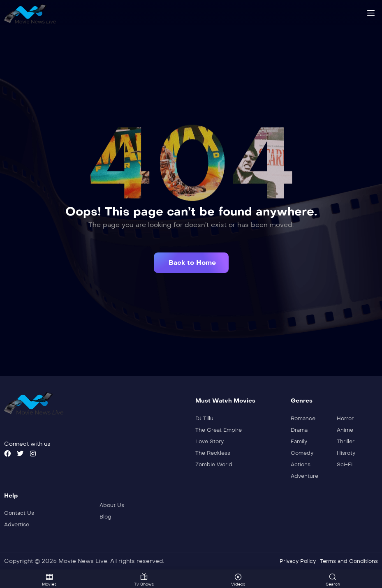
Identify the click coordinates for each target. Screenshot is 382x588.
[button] (191, 263)
